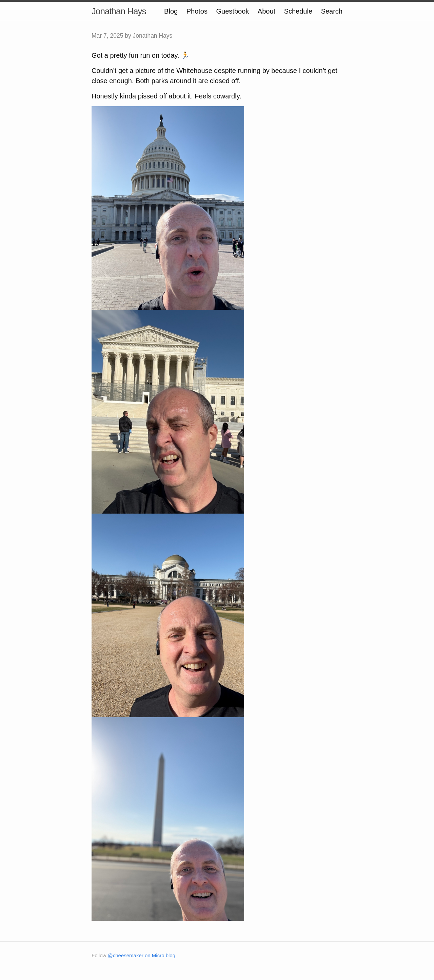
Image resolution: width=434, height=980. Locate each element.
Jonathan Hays (119, 11)
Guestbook (233, 11)
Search (332, 11)
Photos (197, 11)
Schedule (298, 11)
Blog (171, 11)
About (267, 11)
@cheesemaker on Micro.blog (142, 955)
